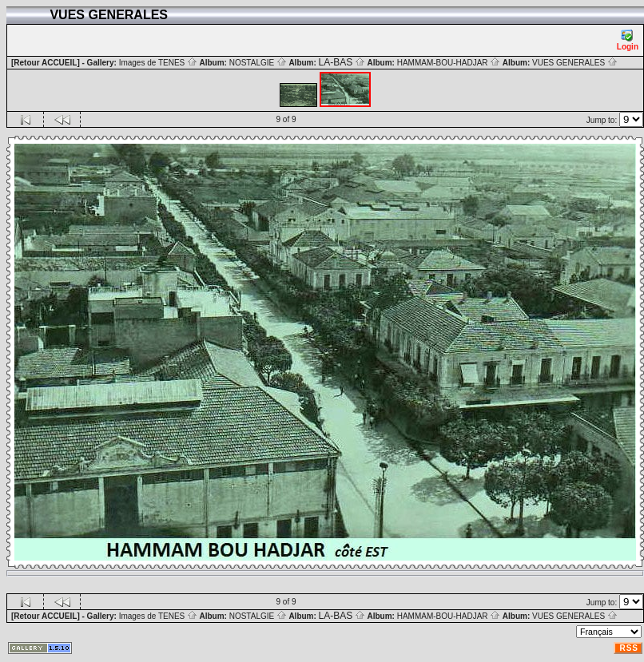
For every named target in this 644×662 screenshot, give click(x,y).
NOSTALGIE (258, 63)
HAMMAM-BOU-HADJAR (449, 63)
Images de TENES (158, 63)
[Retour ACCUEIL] (46, 63)
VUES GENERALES (575, 63)
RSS (629, 648)
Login (628, 40)
